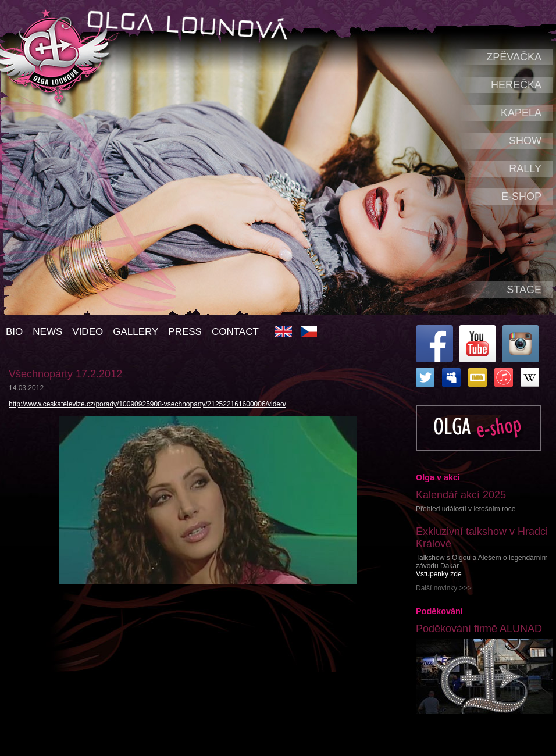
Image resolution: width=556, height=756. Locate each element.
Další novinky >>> (444, 588)
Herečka (516, 85)
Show (525, 141)
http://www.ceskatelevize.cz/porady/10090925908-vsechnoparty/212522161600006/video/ (147, 404)
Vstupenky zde (439, 574)
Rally (525, 169)
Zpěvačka (514, 57)
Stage (524, 290)
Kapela (521, 113)
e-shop (521, 197)
